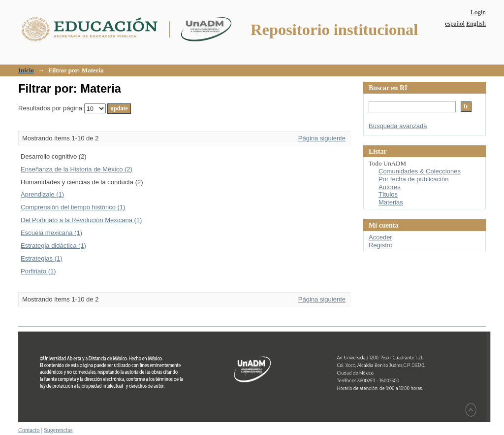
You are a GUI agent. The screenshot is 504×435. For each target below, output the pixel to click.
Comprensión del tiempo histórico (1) (73, 207)
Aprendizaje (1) (42, 194)
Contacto (29, 430)
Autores (390, 187)
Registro (380, 245)
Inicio (26, 70)
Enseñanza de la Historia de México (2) (77, 169)
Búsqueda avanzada (398, 126)
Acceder (380, 237)
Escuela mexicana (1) (51, 233)
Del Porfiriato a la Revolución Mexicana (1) (81, 220)
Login (478, 12)
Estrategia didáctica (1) (53, 246)
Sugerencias (58, 430)
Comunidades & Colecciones (420, 171)
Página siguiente (322, 138)
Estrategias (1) (42, 258)
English (476, 23)
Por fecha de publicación (413, 179)
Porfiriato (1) (38, 271)
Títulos (388, 194)
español (455, 23)
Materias (391, 202)
